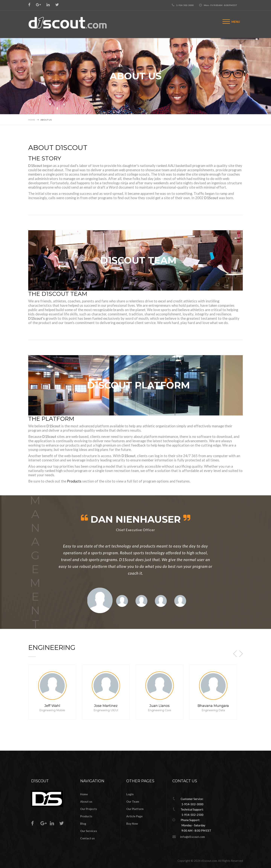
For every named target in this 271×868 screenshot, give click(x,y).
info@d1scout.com (193, 837)
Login (130, 794)
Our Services (89, 831)
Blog (83, 824)
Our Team (133, 801)
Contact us (87, 838)
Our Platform (135, 809)
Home (32, 120)
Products (74, 481)
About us (86, 801)
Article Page (134, 816)
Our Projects (89, 809)
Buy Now (132, 824)
